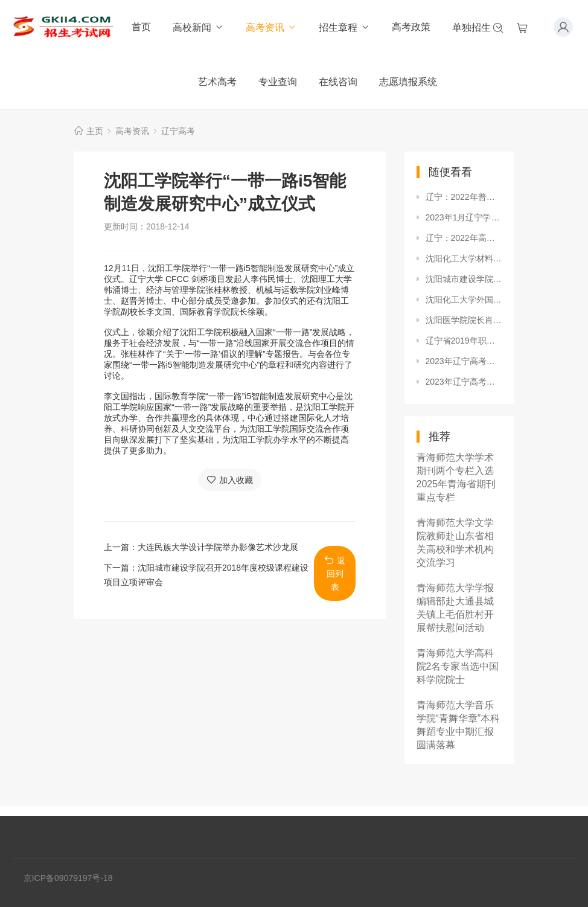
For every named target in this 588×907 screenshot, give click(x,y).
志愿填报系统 (408, 82)
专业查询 (278, 82)
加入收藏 (230, 480)
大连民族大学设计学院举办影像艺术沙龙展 (218, 547)
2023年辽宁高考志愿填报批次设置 (464, 361)
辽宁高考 (178, 131)
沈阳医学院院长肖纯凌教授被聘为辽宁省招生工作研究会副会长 (464, 320)
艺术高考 (217, 82)
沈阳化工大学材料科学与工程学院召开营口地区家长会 (464, 258)
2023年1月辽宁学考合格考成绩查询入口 (464, 217)
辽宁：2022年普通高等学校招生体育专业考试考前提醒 (464, 197)
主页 (95, 131)
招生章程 (344, 27)
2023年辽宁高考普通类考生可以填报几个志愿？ (464, 382)
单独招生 (478, 27)
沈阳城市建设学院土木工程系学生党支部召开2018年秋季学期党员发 (464, 279)
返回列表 (335, 573)
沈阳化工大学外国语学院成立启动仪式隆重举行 (464, 300)
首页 (141, 27)
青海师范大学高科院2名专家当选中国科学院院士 (458, 666)
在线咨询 (338, 82)
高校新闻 (198, 27)
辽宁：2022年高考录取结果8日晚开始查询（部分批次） (464, 238)
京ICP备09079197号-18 (68, 878)
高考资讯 (271, 27)
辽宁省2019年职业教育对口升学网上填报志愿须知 (464, 341)
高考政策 (411, 27)
